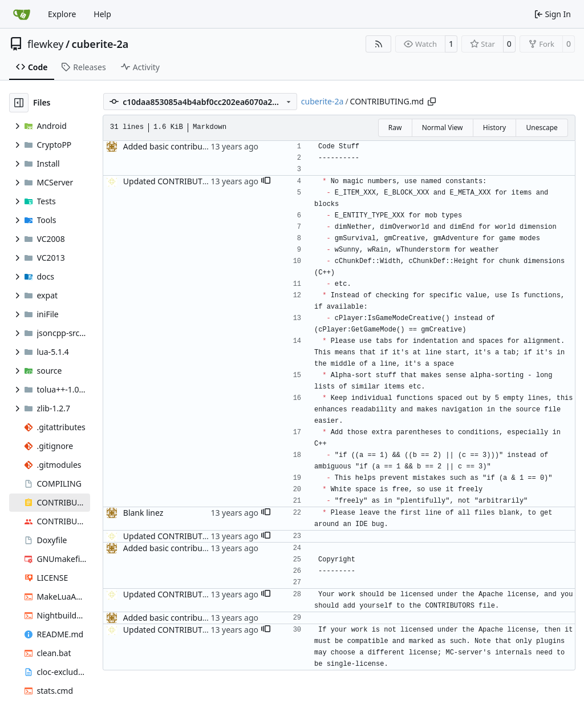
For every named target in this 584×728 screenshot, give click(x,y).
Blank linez (143, 513)
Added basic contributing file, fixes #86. (197, 146)
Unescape (542, 128)
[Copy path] (432, 102)
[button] (266, 181)
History (494, 128)
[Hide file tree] (19, 103)
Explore (62, 14)
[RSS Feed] (379, 44)
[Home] (22, 14)
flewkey (45, 44)
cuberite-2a (100, 44)
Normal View (443, 128)
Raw (395, 128)
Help (102, 14)
